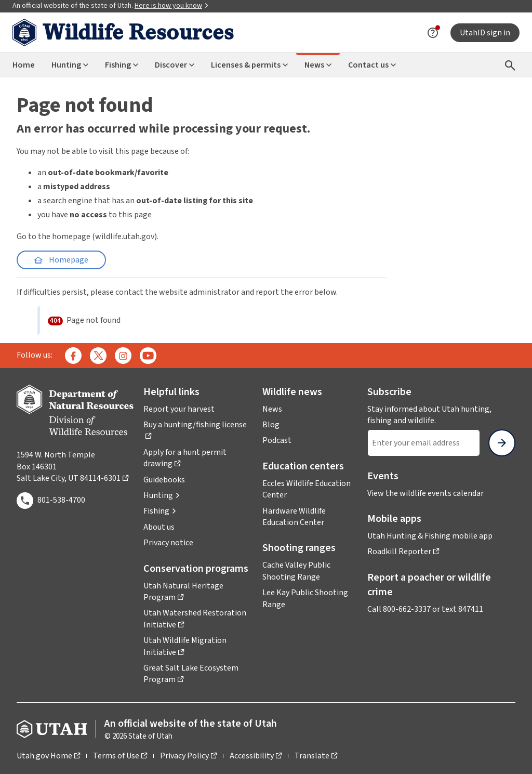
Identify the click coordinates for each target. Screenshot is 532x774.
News (318, 65)
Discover (175, 65)
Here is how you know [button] (172, 6)
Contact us (372, 65)
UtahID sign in (485, 33)
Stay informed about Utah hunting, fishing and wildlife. (441, 415)
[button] (162, 495)
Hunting (70, 65)
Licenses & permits (249, 65)
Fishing (122, 65)
